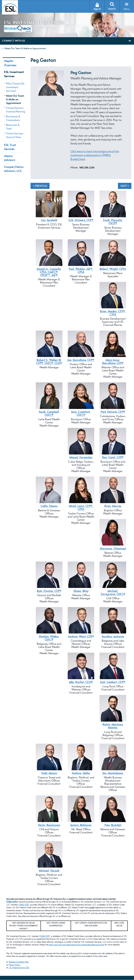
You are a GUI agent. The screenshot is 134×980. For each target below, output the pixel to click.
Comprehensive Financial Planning (16, 110)
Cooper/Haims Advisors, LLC (14, 169)
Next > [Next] (125, 186)
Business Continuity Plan (19, 962)
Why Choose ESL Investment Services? (15, 87)
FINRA (9, 902)
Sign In (97, 9)
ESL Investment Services (14, 74)
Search (112, 9)
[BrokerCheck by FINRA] (18, 28)
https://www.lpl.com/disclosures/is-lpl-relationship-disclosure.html (77, 945)
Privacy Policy (14, 965)
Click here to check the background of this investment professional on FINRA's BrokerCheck (95, 155)
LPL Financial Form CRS (19, 968)
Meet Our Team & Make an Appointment (25, 48)
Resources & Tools (13, 127)
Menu (127, 9)
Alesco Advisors (10, 158)
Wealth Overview (10, 63)
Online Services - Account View (15, 135)
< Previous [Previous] (40, 186)
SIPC (15, 902)
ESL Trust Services (10, 147)
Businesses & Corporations (13, 118)
